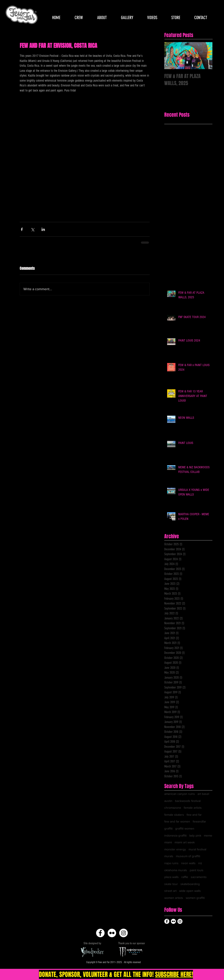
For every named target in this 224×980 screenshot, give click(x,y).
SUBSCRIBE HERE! (174, 974)
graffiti (168, 828)
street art (170, 891)
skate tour (171, 884)
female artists (193, 808)
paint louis (197, 870)
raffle (185, 877)
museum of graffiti (188, 856)
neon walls (188, 863)
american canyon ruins (180, 794)
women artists (174, 898)
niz (200, 863)
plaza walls (171, 877)
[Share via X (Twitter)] (32, 229)
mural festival (197, 849)
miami (168, 842)
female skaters (174, 815)
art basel (203, 794)
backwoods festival (188, 801)
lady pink (195, 835)
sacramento (199, 877)
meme (208, 835)
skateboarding (190, 884)
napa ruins (171, 863)
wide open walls (190, 891)
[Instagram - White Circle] (123, 933)
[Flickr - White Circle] (112, 933)
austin (168, 801)
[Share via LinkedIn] (43, 229)
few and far (194, 815)
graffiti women (185, 828)
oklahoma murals (176, 870)
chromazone (173, 808)
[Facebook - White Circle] (100, 933)
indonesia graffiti (175, 835)
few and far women (177, 821)
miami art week (185, 842)
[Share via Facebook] (22, 229)
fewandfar (199, 821)
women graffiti (195, 898)
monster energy (175, 849)
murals (169, 856)
